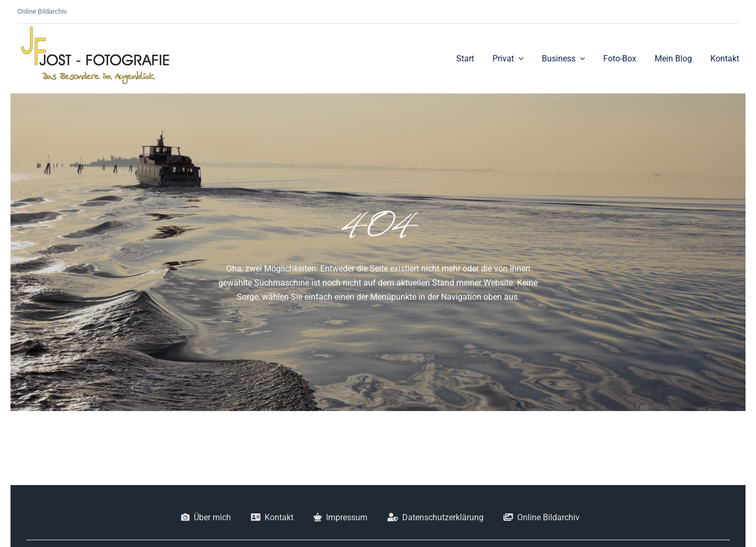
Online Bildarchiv (42, 11)
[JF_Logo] (96, 28)
